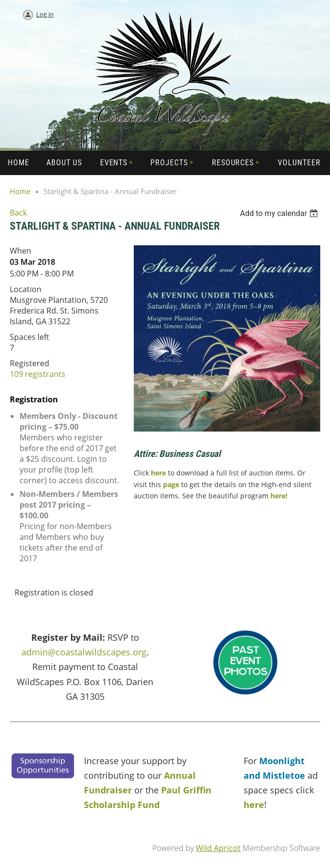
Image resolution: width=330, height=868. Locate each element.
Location (26, 289)
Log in (45, 14)
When (21, 251)
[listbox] (280, 213)
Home (20, 191)
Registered (30, 363)
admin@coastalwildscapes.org (84, 652)
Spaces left (30, 337)
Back (18, 213)
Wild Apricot (218, 848)
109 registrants (38, 374)
